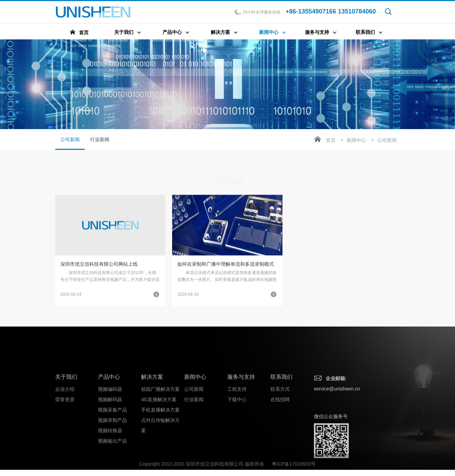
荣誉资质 (65, 437)
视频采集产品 (112, 447)
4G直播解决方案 (159, 437)
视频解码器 (110, 437)
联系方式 (280, 427)
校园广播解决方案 (160, 427)
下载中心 (237, 437)
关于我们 (66, 414)
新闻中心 (356, 141)
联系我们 (281, 414)
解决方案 (152, 414)
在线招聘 (280, 437)
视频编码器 (110, 427)
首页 (331, 141)
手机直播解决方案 (160, 447)
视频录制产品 (112, 458)
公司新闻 (70, 144)
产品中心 (109, 414)
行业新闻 (100, 140)
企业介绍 (65, 427)
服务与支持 (241, 414)
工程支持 (237, 427)
